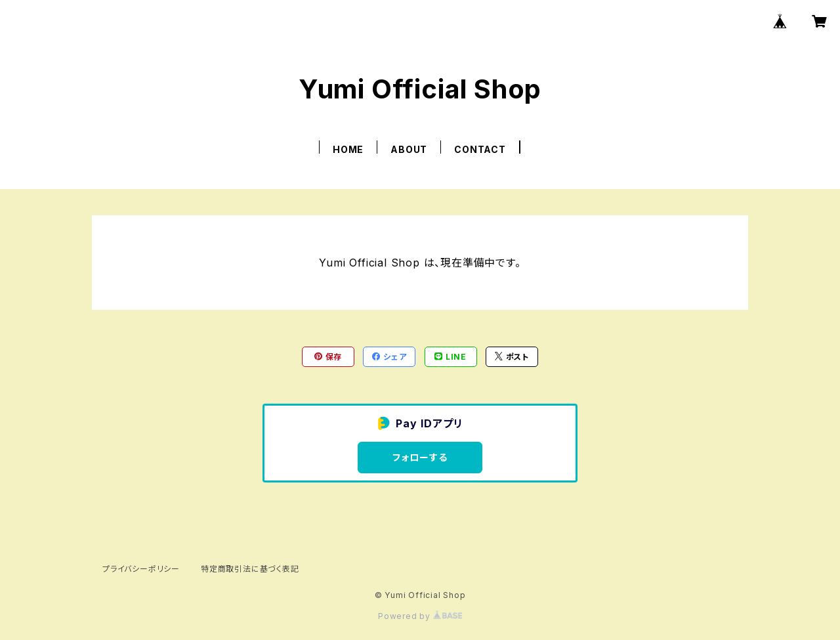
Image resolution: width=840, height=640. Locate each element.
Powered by (420, 616)
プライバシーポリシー (141, 569)
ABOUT (409, 149)
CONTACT (480, 149)
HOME (348, 149)
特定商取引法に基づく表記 (250, 569)
